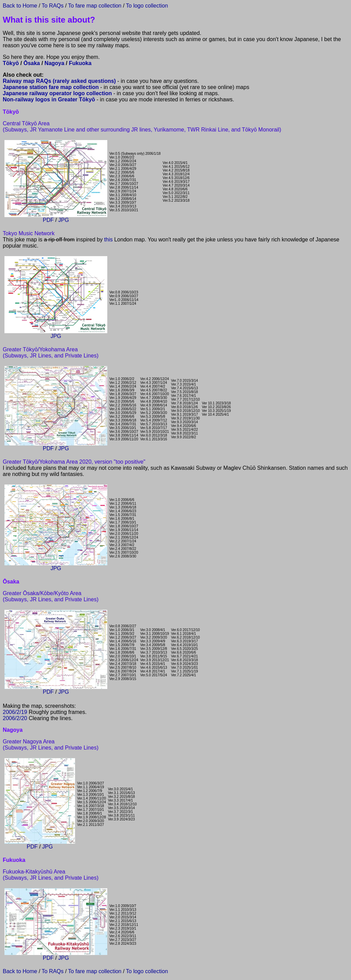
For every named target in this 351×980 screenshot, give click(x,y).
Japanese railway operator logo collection (57, 93)
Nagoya (55, 63)
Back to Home (20, 6)
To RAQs (52, 6)
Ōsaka (32, 63)
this (108, 240)
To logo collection (147, 6)
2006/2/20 (15, 718)
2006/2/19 (15, 712)
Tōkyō (11, 63)
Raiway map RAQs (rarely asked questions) (59, 81)
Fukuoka (80, 63)
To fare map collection (95, 6)
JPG (64, 220)
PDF (48, 220)
